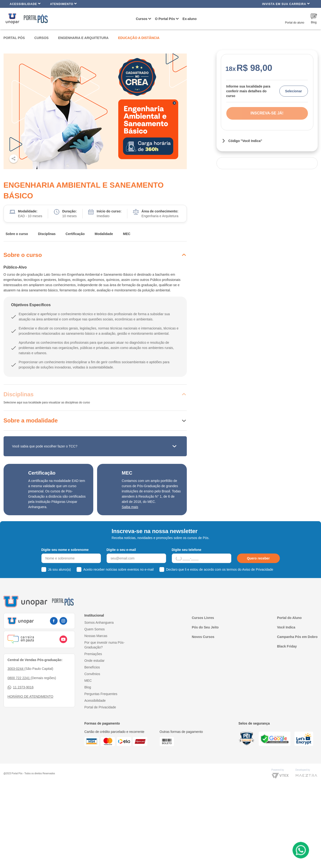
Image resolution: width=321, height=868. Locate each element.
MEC (127, 234)
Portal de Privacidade (100, 707)
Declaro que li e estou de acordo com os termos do (220, 569)
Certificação (75, 234)
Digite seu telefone (187, 550)
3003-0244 (16, 669)
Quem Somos (95, 629)
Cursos (142, 19)
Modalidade (104, 234)
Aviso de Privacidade (258, 569)
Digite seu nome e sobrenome (65, 550)
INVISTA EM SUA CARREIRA (286, 4)
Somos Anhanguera (99, 623)
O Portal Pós (165, 19)
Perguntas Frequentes (101, 694)
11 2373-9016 (21, 687)
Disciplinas (47, 234)
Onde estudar (95, 661)
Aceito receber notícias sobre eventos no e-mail (119, 569)
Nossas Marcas (96, 636)
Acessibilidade (25, 4)
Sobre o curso (17, 234)
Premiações (93, 654)
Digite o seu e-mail (121, 550)
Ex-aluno (190, 19)
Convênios (92, 674)
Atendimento (63, 4)
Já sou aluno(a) (60, 569)
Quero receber (258, 558)
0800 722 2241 (19, 678)
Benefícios (92, 667)
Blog (88, 687)
